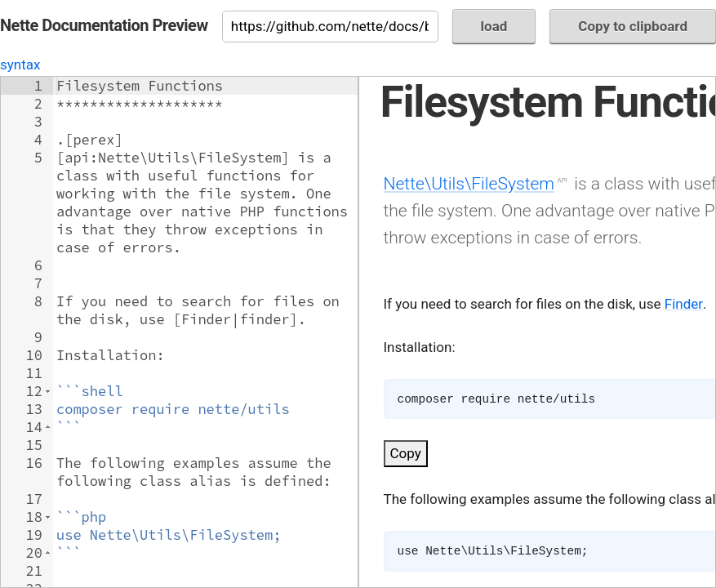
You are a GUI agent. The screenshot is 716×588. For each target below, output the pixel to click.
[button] (48, 391)
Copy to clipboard (633, 26)
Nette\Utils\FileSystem (469, 183)
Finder (684, 304)
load (494, 26)
